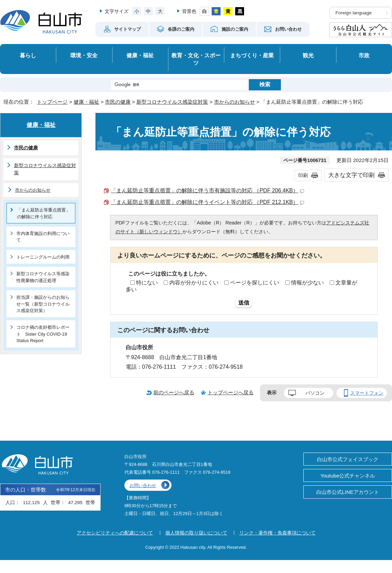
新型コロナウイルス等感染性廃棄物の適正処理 (43, 277)
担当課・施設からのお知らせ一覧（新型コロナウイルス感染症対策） (43, 304)
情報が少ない (307, 283)
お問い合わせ (143, 486)
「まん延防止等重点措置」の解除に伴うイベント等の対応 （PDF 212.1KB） (207, 202)
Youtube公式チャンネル (348, 476)
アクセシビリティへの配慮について (115, 533)
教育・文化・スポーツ (196, 59)
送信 (244, 303)
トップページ (52, 102)
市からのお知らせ (235, 102)
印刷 (303, 175)
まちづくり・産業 (252, 55)
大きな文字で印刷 (351, 175)
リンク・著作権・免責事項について (277, 533)
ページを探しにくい (255, 283)
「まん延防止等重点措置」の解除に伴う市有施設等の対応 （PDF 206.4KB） (207, 190)
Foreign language (353, 13)
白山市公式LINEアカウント (348, 492)
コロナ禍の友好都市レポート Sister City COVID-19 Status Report (43, 334)
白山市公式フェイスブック (348, 459)
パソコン (315, 393)
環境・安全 (84, 55)
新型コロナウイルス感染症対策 (172, 102)
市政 (364, 55)
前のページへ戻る (174, 392)
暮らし (28, 55)
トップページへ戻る (231, 392)
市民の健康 (118, 102)
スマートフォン (367, 393)
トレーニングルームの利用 (43, 257)
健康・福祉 (140, 55)
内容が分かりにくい (194, 283)
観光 (308, 55)
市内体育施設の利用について (43, 237)
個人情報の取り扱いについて (196, 533)
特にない (147, 283)
